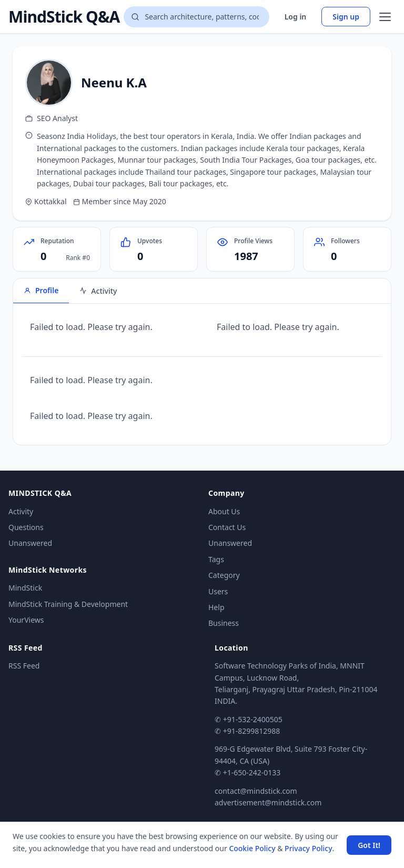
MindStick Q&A (64, 17)
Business (224, 623)
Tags (216, 559)
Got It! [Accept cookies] (369, 845)
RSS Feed (24, 666)
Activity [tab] (98, 291)
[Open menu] (385, 17)
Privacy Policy (308, 848)
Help (216, 607)
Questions (26, 527)
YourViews (26, 620)
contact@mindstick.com (256, 791)
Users (218, 591)
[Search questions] (196, 17)
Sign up (346, 17)
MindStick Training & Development (68, 604)
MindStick (25, 588)
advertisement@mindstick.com (268, 802)
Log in (296, 17)
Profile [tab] (41, 290)
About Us (224, 511)
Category (224, 575)
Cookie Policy (252, 848)
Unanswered (30, 543)
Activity (21, 511)
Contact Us (227, 527)
